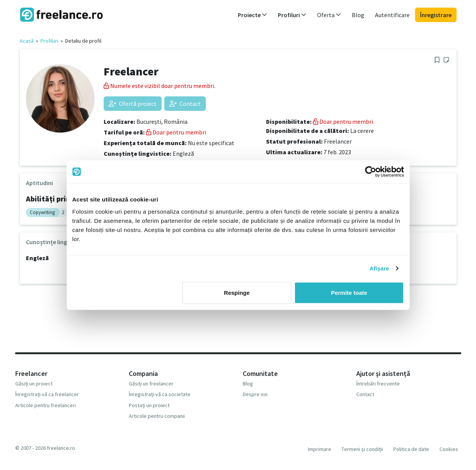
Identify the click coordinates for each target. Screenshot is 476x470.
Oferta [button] (329, 15)
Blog (358, 15)
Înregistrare (436, 15)
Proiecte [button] (252, 15)
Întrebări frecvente (378, 384)
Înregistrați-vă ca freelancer (47, 394)
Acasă (27, 41)
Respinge (237, 292)
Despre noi (255, 394)
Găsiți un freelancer (151, 384)
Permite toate (349, 292)
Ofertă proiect (133, 104)
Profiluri (49, 41)
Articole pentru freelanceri (46, 405)
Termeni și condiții (362, 449)
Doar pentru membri (176, 132)
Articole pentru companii (157, 416)
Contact (185, 104)
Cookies (449, 449)
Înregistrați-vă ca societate (160, 394)
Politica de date (411, 449)
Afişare (380, 268)
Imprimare (320, 449)
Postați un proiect (149, 405)
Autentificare (392, 15)
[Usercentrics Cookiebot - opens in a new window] (371, 172)
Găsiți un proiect (34, 384)
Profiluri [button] (292, 15)
